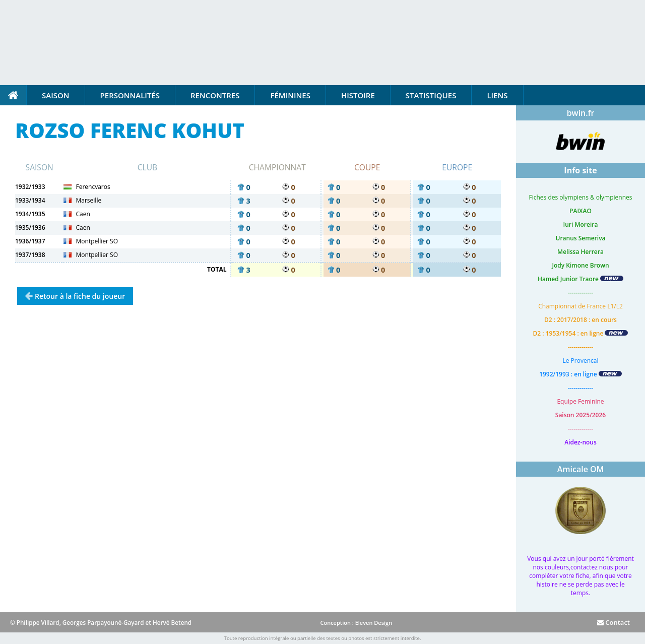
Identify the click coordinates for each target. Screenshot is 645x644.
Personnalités (130, 95)
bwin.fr (581, 113)
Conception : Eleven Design (356, 623)
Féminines (290, 95)
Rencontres (215, 95)
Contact (614, 622)
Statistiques (431, 95)
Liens (497, 95)
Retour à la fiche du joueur (80, 296)
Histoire (358, 95)
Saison (56, 95)
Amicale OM (581, 469)
